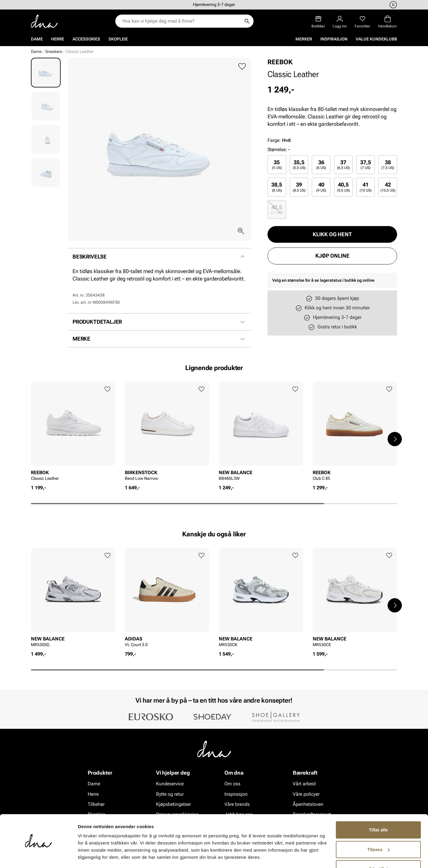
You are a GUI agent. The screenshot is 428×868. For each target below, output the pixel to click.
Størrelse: (277, 149)
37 (343, 165)
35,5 (299, 165)
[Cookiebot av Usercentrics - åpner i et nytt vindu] (38, 856)
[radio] (277, 165)
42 (388, 187)
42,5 (277, 210)
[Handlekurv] (387, 22)
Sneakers (54, 51)
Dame (37, 39)
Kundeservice (170, 784)
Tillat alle (378, 813)
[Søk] (247, 21)
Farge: (279, 140)
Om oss (232, 784)
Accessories (86, 39)
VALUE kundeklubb (376, 39)
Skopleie (118, 39)
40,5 (343, 187)
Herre (58, 39)
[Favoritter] (362, 22)
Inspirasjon (334, 39)
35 (277, 165)
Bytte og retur (170, 794)
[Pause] (392, 5)
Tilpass (379, 832)
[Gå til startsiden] (44, 21)
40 (321, 187)
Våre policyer (306, 794)
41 (366, 187)
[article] (73, 433)
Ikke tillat (378, 851)
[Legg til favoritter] (242, 66)
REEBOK (280, 62)
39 (299, 187)
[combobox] (181, 21)
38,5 (277, 187)
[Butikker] (318, 22)
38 (388, 165)
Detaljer (86, 856)
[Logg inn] (340, 22)
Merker (304, 39)
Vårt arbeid (304, 784)
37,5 (366, 165)
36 (321, 165)
